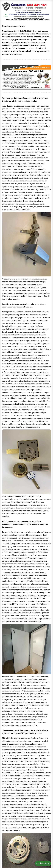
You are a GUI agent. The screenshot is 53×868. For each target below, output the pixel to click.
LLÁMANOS (43, 864)
